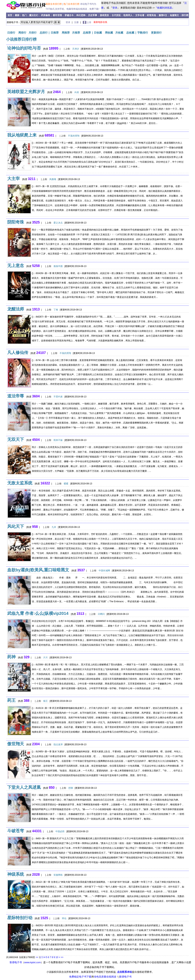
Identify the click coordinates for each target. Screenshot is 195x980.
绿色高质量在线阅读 (105, 977)
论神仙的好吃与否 (24, 48)
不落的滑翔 (74, 136)
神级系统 (16, 874)
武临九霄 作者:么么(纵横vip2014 (38, 613)
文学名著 (140, 15)
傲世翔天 (16, 744)
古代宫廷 (116, 15)
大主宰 (14, 179)
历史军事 (93, 15)
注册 (77, 22)
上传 (89, 22)
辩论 (64, 918)
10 (57, 957)
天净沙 (76, 49)
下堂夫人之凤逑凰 (24, 787)
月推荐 (76, 33)
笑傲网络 (58, 875)
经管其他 (151, 15)
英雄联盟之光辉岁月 (26, 92)
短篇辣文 (174, 15)
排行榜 (185, 15)
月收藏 (119, 33)
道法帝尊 (16, 396)
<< (37, 957)
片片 (46, 658)
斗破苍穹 (16, 831)
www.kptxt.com (33, 962)
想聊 (71, 788)
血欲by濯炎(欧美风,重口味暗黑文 (38, 570)
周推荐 (66, 33)
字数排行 (143, 33)
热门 (25, 15)
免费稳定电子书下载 (80, 977)
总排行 (44, 33)
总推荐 (87, 33)
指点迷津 (58, 744)
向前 (77, 92)
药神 (11, 657)
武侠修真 (46, 15)
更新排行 (156, 33)
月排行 (33, 33)
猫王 (46, 701)
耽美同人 (128, 15)
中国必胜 (60, 831)
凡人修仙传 (18, 353)
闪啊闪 (101, 614)
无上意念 (16, 266)
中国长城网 (104, 571)
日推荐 (55, 33)
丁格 (56, 310)
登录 (115, 8)
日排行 (11, 33)
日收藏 (98, 33)
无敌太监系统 (20, 483)
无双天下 (16, 439)
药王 (11, 700)
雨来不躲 (58, 440)
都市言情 (57, 15)
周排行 (22, 33)
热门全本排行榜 (72, 4)
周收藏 (109, 33)
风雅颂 (53, 179)
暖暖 (66, 484)
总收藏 (130, 33)
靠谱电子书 (16, 962)
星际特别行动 (20, 918)
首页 (10, 15)
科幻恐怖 (81, 15)
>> (62, 957)
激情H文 (163, 15)
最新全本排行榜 (54, 4)
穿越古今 (69, 15)
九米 (54, 527)
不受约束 (58, 397)
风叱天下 (16, 526)
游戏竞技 (105, 15)
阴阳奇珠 (16, 222)
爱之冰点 (58, 223)
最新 (17, 15)
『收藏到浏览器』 (165, 8)
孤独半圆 (58, 266)
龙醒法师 (16, 309)
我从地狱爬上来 (22, 135)
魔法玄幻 (34, 15)
